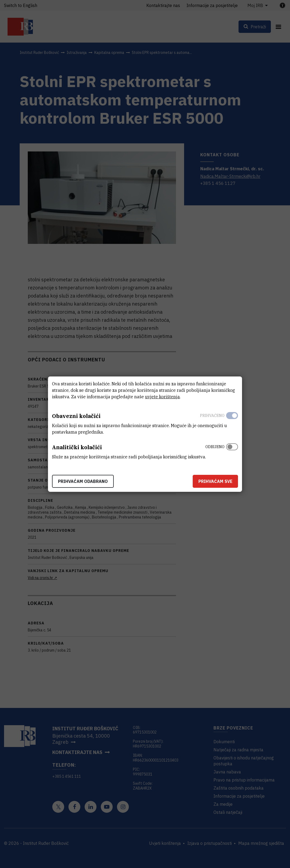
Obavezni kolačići (76, 416)
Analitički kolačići (77, 447)
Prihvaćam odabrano (83, 481)
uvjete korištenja (162, 397)
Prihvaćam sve (215, 481)
